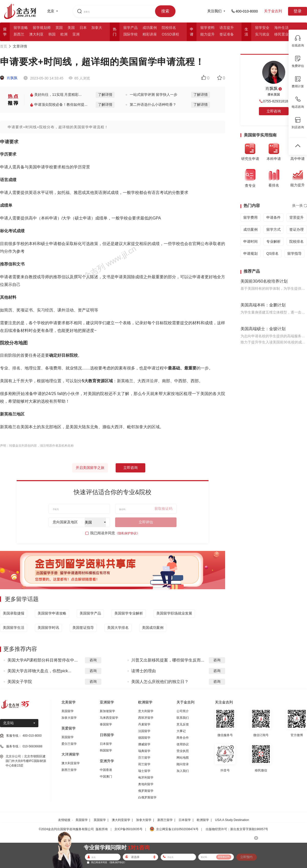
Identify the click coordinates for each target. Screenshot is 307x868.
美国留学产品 (90, 613)
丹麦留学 (144, 724)
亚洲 (76, 34)
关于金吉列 (273, 11)
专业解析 (273, 241)
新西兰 (19, 34)
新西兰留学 (69, 770)
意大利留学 (146, 711)
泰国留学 (106, 724)
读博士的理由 (144, 671)
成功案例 (150, 28)
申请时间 (250, 241)
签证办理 (297, 229)
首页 (4, 46)
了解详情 (105, 95)
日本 (83, 28)
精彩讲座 (150, 34)
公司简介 (183, 711)
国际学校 (130, 34)
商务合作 (183, 738)
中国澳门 (106, 777)
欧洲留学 (203, 820)
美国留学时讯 (48, 628)
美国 (71, 28)
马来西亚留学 (109, 718)
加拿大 (97, 28)
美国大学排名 (118, 628)
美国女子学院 (20, 682)
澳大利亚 (36, 34)
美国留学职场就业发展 (174, 613)
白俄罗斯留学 (147, 797)
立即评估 (146, 522)
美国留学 (68, 711)
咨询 (93, 660)
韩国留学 (106, 750)
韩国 (52, 34)
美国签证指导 (83, 628)
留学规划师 (42, 28)
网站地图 (183, 758)
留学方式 (273, 229)
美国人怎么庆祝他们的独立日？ (160, 682)
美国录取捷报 (14, 613)
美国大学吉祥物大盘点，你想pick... (39, 671)
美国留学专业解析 (129, 613)
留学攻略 (21, 28)
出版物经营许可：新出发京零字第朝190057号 (237, 829)
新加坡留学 (107, 711)
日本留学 (106, 744)
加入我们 (183, 771)
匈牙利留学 (146, 778)
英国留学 (68, 737)
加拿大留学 (69, 718)
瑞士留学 (144, 771)
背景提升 (297, 217)
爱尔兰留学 (69, 744)
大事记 (181, 731)
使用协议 (183, 744)
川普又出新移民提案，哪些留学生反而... (168, 660)
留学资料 (207, 28)
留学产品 (130, 28)
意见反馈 (183, 724)
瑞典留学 (144, 751)
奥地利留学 (146, 784)
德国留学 (144, 738)
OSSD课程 (170, 34)
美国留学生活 (14, 628)
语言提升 (227, 28)
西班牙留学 (146, 718)
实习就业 (262, 34)
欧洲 (64, 34)
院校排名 (169, 28)
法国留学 (144, 731)
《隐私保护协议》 (127, 533)
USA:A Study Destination (232, 820)
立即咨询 (130, 468)
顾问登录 (183, 764)
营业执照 (183, 751)
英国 (59, 28)
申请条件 (273, 217)
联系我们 (183, 718)
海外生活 (281, 28)
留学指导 (294, 253)
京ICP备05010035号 (128, 829)
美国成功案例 (153, 628)
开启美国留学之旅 (90, 468)
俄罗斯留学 (146, 791)
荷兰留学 (144, 764)
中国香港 (106, 770)
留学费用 (250, 217)
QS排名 (272, 253)
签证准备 (227, 34)
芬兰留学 (144, 758)
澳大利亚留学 (71, 763)
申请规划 (250, 253)
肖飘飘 (9, 78)
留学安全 (262, 28)
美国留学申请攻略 (52, 613)
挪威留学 (144, 744)
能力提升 (207, 34)
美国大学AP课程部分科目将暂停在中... (43, 660)
